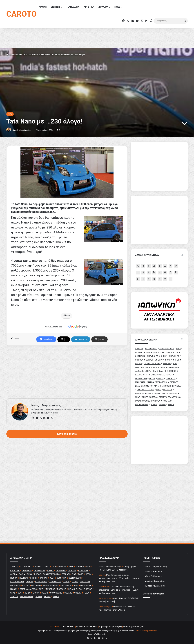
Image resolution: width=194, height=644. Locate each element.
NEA (57, 55)
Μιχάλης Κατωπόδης (155, 581)
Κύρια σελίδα (14, 55)
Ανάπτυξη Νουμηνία (97, 634)
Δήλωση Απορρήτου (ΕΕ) (110, 627)
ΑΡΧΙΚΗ (43, 7)
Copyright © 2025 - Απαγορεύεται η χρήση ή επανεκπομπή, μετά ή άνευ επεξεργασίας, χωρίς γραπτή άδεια (85, 631)
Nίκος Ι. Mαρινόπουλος (22, 130)
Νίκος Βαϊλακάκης (153, 576)
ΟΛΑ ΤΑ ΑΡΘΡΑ (30, 55)
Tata (67, 316)
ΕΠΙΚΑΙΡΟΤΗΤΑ (46, 55)
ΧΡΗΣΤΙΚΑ (89, 7)
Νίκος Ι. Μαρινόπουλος (156, 566)
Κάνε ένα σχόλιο (67, 434)
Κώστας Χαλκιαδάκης (155, 586)
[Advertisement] (67, 372)
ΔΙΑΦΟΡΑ (103, 7)
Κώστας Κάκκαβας (153, 571)
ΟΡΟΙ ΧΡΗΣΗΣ (68, 627)
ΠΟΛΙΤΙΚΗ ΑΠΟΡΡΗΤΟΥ (87, 627)
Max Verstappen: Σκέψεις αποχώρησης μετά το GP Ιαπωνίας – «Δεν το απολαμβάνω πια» (119, 578)
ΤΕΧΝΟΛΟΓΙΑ (73, 7)
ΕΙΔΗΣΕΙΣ (56, 7)
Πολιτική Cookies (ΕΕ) (133, 627)
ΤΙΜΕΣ (117, 7)
